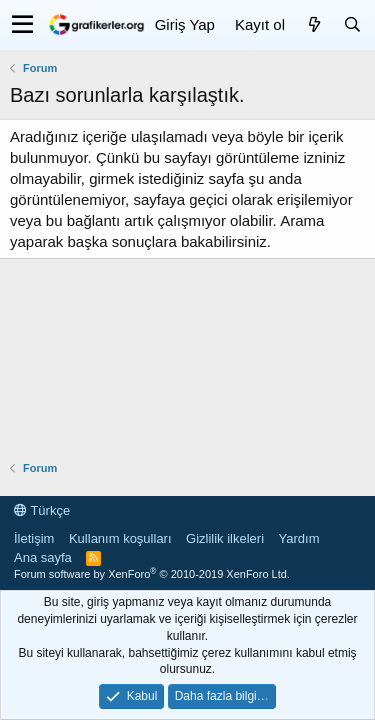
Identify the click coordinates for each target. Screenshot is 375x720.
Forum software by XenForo (152, 574)
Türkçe (42, 510)
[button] (22, 25)
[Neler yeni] (314, 24)
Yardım (299, 538)
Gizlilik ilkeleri (225, 538)
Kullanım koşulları (120, 538)
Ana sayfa (43, 557)
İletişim (34, 538)
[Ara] (352, 24)
